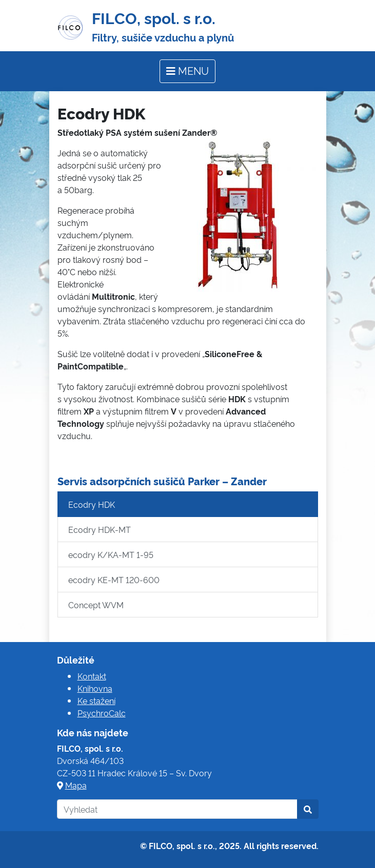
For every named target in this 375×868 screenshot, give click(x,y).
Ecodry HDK (92, 504)
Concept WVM (96, 605)
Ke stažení (96, 700)
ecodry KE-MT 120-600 (114, 580)
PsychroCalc (102, 713)
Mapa (76, 785)
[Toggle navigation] (187, 71)
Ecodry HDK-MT (100, 529)
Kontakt (92, 676)
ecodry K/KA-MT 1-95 (111, 554)
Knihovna (95, 688)
